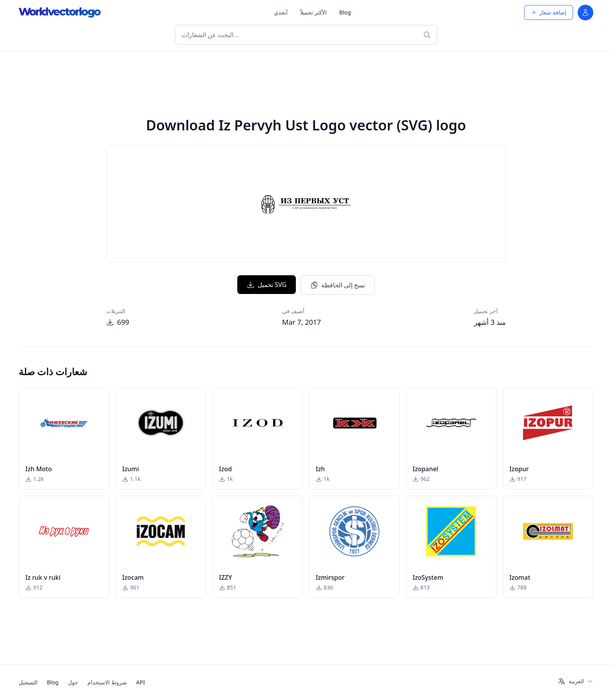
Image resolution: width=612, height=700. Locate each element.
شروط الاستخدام (107, 682)
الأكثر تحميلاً (313, 12)
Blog (345, 12)
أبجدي (281, 12)
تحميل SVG (267, 285)
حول (73, 682)
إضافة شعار (549, 12)
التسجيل (28, 682)
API (141, 682)
